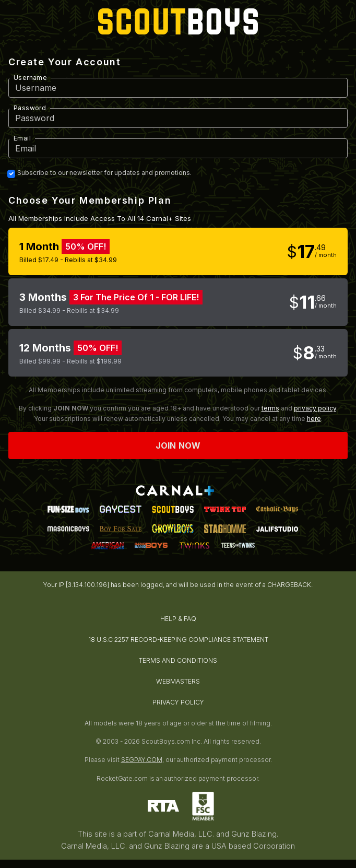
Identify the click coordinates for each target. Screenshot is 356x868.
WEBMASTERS (178, 681)
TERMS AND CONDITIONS (178, 660)
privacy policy (315, 408)
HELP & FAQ (178, 619)
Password (30, 108)
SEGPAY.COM (142, 760)
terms (270, 408)
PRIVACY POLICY (178, 702)
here (314, 419)
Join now (178, 445)
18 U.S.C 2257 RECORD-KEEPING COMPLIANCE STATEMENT (178, 640)
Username (30, 78)
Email (22, 138)
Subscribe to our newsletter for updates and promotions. (104, 173)
